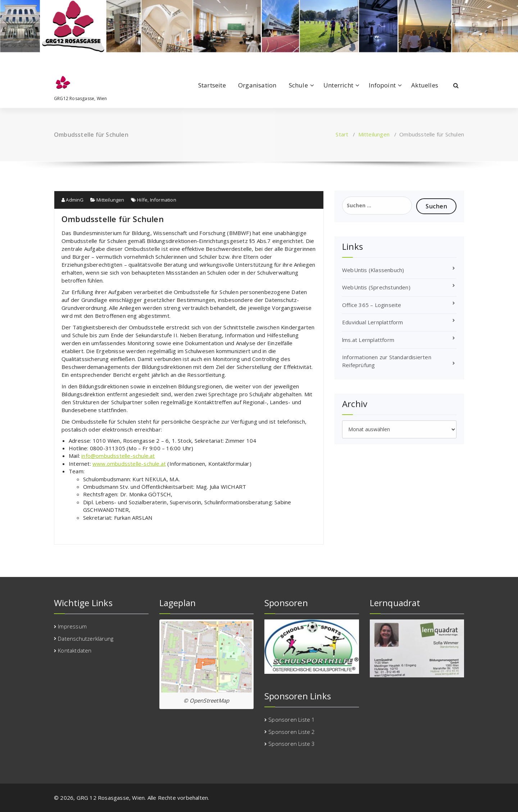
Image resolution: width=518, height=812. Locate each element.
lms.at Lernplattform (368, 340)
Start (342, 134)
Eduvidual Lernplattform (373, 322)
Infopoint (382, 85)
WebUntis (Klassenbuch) (373, 270)
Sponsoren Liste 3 (292, 744)
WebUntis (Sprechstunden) (376, 287)
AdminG (73, 200)
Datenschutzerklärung (86, 639)
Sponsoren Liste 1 (292, 719)
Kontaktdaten (75, 650)
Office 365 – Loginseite (372, 305)
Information (163, 200)
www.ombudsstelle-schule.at (129, 464)
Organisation (257, 85)
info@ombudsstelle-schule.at (118, 456)
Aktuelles (425, 85)
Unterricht (338, 85)
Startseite (212, 85)
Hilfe (142, 200)
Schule (298, 85)
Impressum (72, 626)
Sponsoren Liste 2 (292, 732)
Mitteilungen (374, 134)
